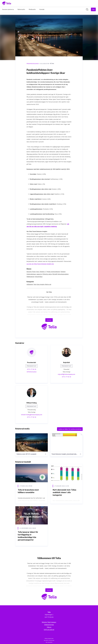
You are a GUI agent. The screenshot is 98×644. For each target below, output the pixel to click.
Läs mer (49, 320)
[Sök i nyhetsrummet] (87, 9)
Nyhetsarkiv (21, 9)
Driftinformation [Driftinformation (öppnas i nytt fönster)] (32, 372)
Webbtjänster (30, 277)
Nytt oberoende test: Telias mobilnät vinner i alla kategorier (64, 492)
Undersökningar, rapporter (34, 274)
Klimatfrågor (39, 277)
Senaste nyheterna (8, 9)
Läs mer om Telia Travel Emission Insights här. (40, 264)
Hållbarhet (30, 284)
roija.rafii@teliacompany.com (66, 374)
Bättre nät (48, 284)
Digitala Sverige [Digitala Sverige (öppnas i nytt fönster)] (49, 625)
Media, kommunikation (53, 272)
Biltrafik (55, 274)
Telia (35, 284)
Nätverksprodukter (63, 274)
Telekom (63, 272)
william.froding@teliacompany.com (32, 415)
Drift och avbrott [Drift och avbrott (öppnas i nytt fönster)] (49, 630)
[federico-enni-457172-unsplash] (32, 442)
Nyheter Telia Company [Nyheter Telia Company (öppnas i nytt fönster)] (49, 622)
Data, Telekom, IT (41, 272)
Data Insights (41, 284)
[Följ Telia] (93, 9)
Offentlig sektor (47, 274)
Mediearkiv (32, 9)
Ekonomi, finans (31, 272)
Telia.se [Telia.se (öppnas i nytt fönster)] (49, 627)
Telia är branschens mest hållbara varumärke (28, 491)
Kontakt (42, 9)
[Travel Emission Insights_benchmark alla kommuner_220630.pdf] (66, 442)
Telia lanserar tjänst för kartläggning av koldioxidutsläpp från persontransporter (28, 536)
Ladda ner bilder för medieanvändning (70, 429)
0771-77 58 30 (32, 369)
